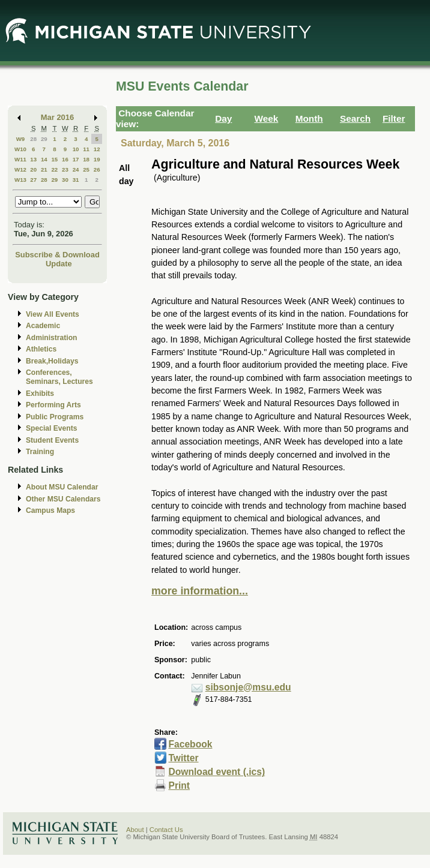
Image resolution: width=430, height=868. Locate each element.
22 (54, 169)
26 (97, 169)
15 (54, 159)
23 (65, 169)
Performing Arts (53, 405)
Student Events (52, 440)
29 (44, 139)
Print (179, 786)
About (135, 830)
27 (33, 180)
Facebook (190, 744)
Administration (51, 338)
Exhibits (40, 394)
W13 (20, 180)
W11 (20, 159)
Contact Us (166, 830)
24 (76, 169)
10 (76, 149)
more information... (200, 591)
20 (33, 169)
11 (86, 149)
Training (40, 452)
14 (44, 159)
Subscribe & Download (57, 255)
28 (33, 139)
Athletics (41, 349)
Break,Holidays (52, 361)
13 (33, 159)
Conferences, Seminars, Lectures (59, 377)
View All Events (53, 314)
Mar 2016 (57, 117)
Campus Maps (50, 510)
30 (65, 180)
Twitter (183, 758)
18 (86, 159)
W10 (20, 149)
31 (76, 180)
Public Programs (55, 417)
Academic (43, 326)
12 (97, 149)
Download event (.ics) (217, 772)
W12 (20, 169)
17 (76, 159)
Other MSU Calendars (63, 499)
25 (86, 169)
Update (59, 264)
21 (44, 169)
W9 (21, 139)
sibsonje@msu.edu (248, 687)
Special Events (51, 428)
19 (97, 159)
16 (65, 159)
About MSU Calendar (62, 487)
